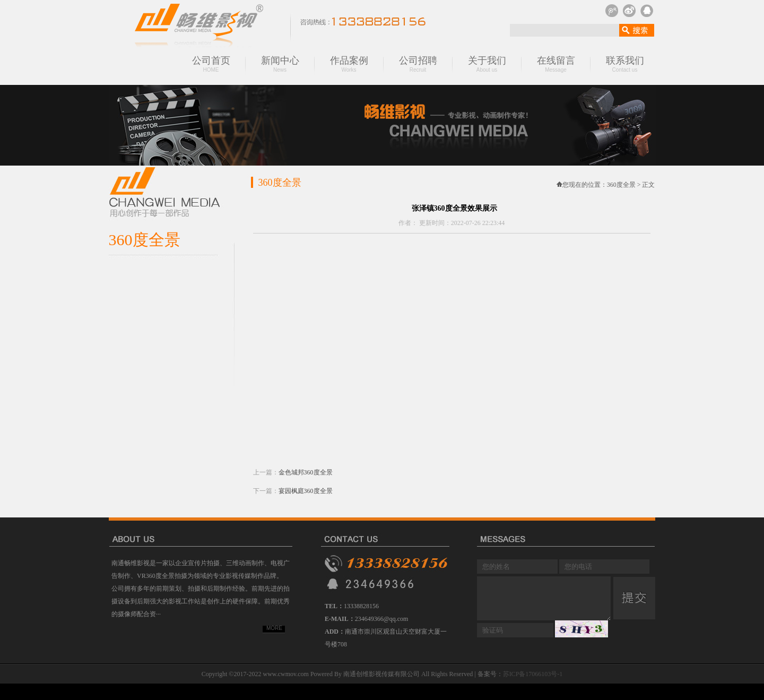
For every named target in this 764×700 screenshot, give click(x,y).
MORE (274, 628)
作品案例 (349, 64)
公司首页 (211, 64)
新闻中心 (280, 64)
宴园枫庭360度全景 (306, 491)
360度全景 (622, 185)
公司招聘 (418, 64)
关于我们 (487, 64)
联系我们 (625, 64)
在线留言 (556, 64)
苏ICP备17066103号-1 (533, 674)
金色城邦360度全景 (306, 472)
